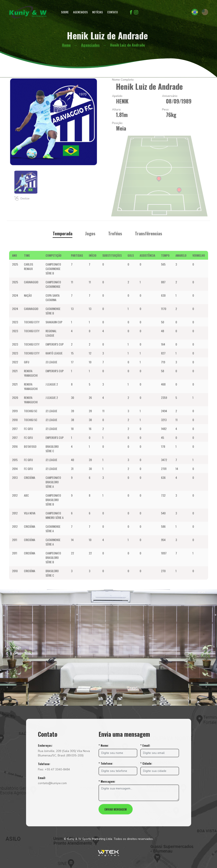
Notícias (97, 12)
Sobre (65, 12)
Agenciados (80, 12)
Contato (113, 12)
